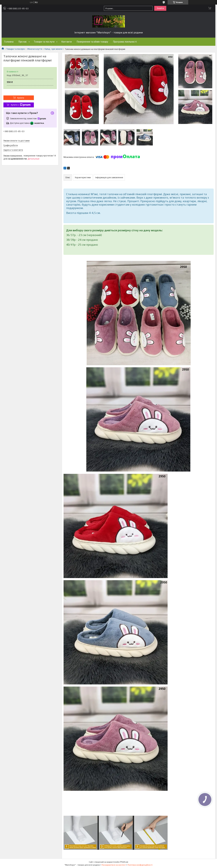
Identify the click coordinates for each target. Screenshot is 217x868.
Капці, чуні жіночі (53, 49)
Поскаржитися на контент (114, 865)
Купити (21, 98)
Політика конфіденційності (140, 865)
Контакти (66, 42)
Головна (9, 42)
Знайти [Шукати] (160, 8)
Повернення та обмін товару (92, 42)
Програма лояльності (125, 42)
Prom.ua (124, 862)
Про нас (23, 42)
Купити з (21, 105)
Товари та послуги (44, 42)
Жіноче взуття (35, 49)
